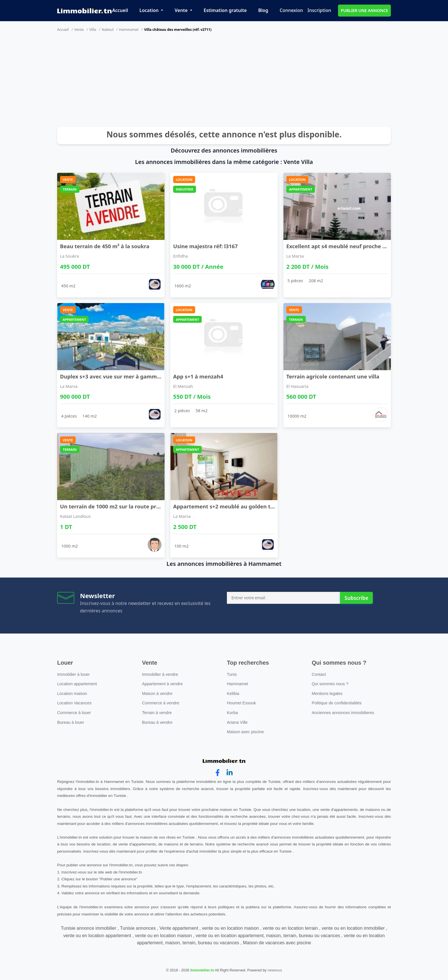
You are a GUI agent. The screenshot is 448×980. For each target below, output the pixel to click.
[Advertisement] (224, 81)
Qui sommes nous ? (330, 684)
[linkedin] (230, 773)
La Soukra (69, 256)
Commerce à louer (74, 713)
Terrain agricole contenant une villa (333, 376)
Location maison (72, 694)
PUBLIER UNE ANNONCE (364, 10)
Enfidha (180, 256)
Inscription (319, 10)
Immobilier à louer (73, 674)
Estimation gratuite (225, 10)
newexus (275, 970)
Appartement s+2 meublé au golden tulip (227, 506)
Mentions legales (327, 694)
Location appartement (77, 684)
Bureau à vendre (157, 722)
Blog (263, 10)
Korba (232, 713)
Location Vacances (74, 703)
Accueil (120, 10)
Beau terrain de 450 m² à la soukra (105, 246)
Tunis (232, 674)
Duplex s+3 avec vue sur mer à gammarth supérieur (127, 376)
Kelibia (233, 694)
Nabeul (108, 30)
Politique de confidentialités (337, 703)
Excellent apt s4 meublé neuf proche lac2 (340, 246)
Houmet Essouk (241, 703)
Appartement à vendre (162, 684)
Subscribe (356, 598)
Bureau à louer (71, 722)
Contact (319, 674)
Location (150, 10)
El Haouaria (297, 386)
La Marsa (295, 256)
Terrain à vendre (157, 713)
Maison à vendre (157, 694)
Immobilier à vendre (160, 674)
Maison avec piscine (245, 732)
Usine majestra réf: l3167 (205, 246)
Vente (182, 10)
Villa (93, 30)
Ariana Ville (237, 722)
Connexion (291, 10)
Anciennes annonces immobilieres (343, 713)
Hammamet (129, 30)
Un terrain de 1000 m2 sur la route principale (118, 506)
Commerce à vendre (161, 703)
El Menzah (183, 386)
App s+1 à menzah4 (198, 376)
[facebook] (218, 773)
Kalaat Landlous (75, 516)
